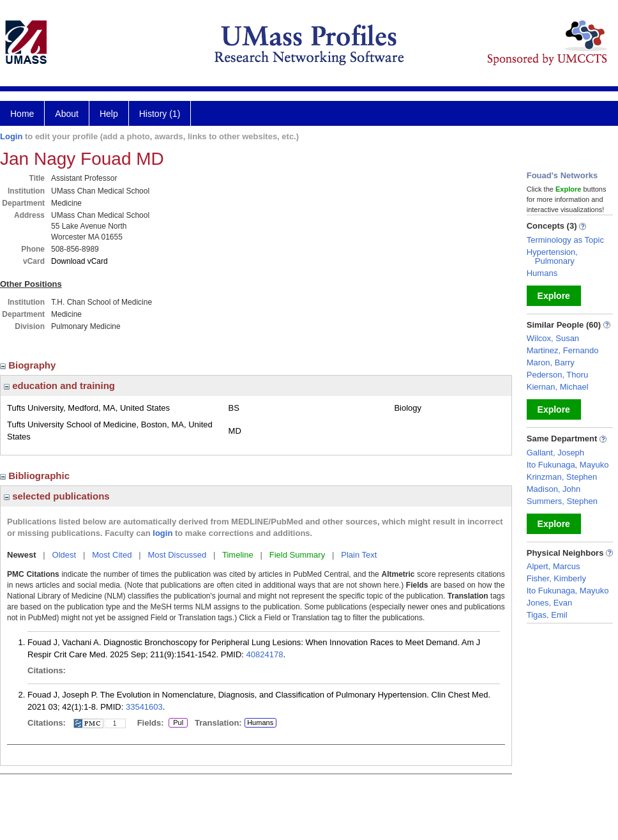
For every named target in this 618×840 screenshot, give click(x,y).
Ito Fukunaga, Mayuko (568, 465)
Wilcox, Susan (553, 338)
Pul (178, 723)
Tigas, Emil (547, 615)
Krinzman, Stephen (562, 477)
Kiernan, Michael (558, 387)
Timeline (238, 555)
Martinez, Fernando (563, 350)
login (162, 533)
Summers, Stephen (562, 501)
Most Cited (112, 555)
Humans (260, 722)
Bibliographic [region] (36, 476)
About (67, 114)
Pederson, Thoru (558, 375)
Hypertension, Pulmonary (552, 256)
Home (22, 114)
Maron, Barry (551, 363)
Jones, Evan (550, 603)
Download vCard (79, 261)
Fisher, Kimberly (556, 578)
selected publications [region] (57, 496)
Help (109, 114)
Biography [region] (29, 365)
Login (11, 136)
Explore (554, 296)
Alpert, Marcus (554, 566)
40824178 (265, 654)
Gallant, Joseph (555, 453)
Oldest (64, 555)
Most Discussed (177, 555)
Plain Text (359, 555)
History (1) (160, 114)
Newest (22, 555)
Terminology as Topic (565, 240)
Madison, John (554, 489)
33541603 (144, 707)
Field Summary (297, 555)
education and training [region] (59, 386)
